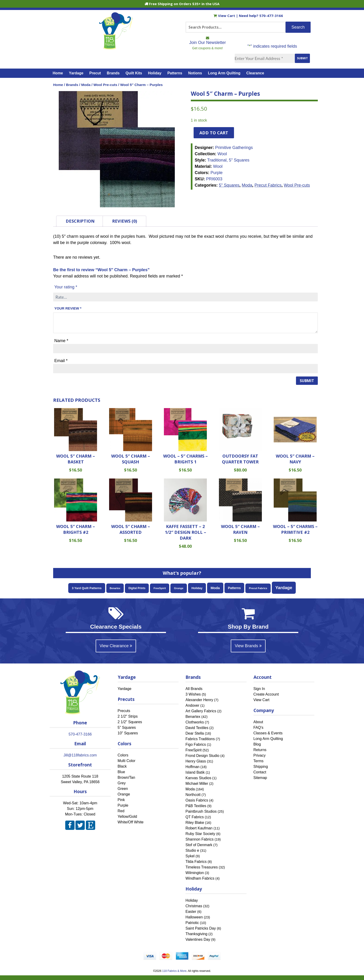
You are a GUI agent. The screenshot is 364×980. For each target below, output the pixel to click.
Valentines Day (198, 939)
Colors (123, 755)
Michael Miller (197, 784)
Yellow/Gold (127, 817)
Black (122, 766)
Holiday (155, 73)
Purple (123, 805)
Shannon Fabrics (200, 839)
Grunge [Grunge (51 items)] (179, 588)
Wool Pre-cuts (105, 85)
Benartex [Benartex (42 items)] (115, 588)
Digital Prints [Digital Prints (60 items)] (137, 588)
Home (58, 73)
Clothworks (195, 722)
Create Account (266, 694)
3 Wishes (193, 694)
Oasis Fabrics (197, 800)
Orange (124, 794)
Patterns (175, 73)
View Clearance (116, 646)
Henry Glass (196, 761)
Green (123, 789)
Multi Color (127, 761)
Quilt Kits (134, 73)
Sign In (259, 689)
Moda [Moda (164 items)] (215, 588)
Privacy (260, 755)
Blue (121, 772)
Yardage (76, 73)
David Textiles (197, 728)
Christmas (194, 906)
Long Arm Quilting (224, 73)
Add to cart (214, 133)
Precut (95, 73)
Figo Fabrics (196, 744)
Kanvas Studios (198, 778)
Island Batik (195, 772)
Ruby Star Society (200, 834)
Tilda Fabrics (196, 862)
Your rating (66, 287)
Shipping (261, 767)
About (258, 722)
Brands (113, 73)
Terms (259, 761)
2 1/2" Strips (128, 716)
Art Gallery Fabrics (201, 711)
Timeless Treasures (202, 867)
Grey (122, 783)
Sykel (190, 856)
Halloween (194, 917)
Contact (260, 772)
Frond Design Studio (202, 756)
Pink (121, 800)
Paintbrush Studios (201, 811)
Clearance (255, 73)
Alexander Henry (199, 700)
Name (61, 341)
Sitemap (260, 778)
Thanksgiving (196, 934)
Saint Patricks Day (201, 928)
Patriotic (192, 923)
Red (121, 811)
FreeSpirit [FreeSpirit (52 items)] (160, 588)
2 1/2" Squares (130, 722)
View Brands (248, 646)
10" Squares (128, 733)
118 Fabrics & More (174, 971)
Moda (86, 85)
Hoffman (192, 767)
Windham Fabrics (200, 878)
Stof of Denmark (199, 845)
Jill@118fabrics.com (80, 755)
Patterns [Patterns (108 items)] (234, 588)
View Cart (225, 16)
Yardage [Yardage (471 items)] (284, 588)
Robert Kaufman (199, 828)
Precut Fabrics (268, 185)
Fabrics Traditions (200, 739)
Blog (257, 744)
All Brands (194, 689)
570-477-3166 (271, 16)
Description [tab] (80, 221)
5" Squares (229, 185)
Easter (191, 912)
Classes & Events (268, 733)
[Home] (116, 47)
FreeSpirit (193, 750)
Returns (260, 750)
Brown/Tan (127, 777)
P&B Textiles (196, 806)
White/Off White (131, 822)
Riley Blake (195, 823)
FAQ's (258, 728)
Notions (195, 73)
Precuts (124, 711)
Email (61, 361)
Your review (68, 308)
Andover (192, 705)
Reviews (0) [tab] (125, 221)
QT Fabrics (195, 817)
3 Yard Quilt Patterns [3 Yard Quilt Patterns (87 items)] (87, 588)
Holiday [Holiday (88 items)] (197, 588)
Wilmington (195, 873)
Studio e (192, 850)
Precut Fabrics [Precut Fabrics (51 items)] (258, 588)
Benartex (193, 717)
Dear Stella (195, 733)
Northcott (193, 795)
